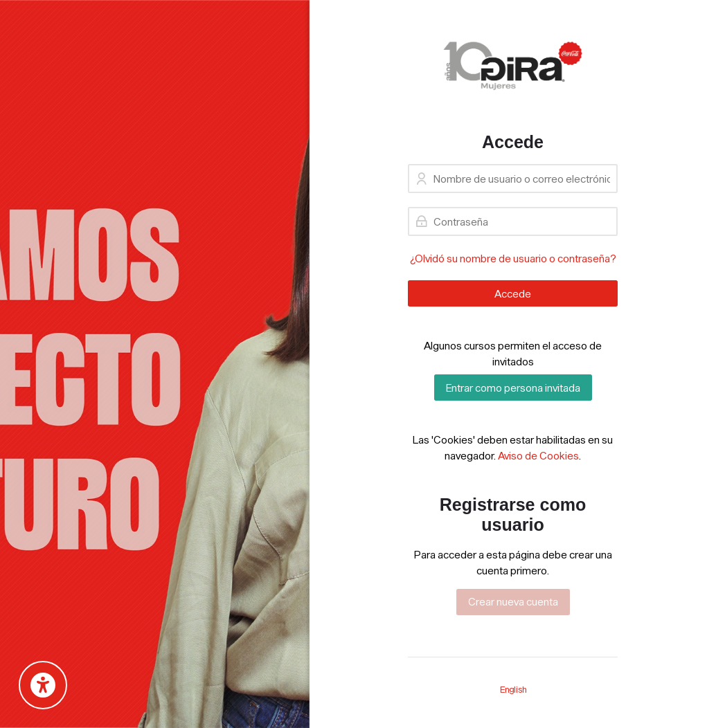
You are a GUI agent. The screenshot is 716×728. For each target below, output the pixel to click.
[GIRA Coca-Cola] (513, 66)
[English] (513, 690)
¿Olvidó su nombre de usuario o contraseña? (513, 258)
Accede (513, 293)
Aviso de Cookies (538, 455)
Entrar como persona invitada (513, 388)
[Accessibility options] (43, 685)
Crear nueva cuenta (513, 601)
